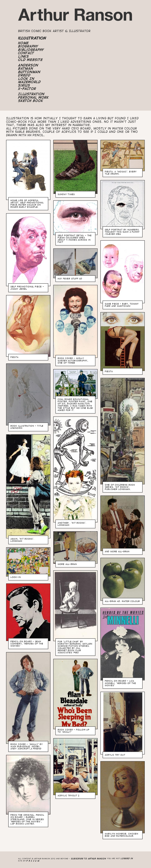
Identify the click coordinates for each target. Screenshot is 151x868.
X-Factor (27, 89)
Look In (26, 79)
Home (23, 43)
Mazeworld (30, 82)
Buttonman (29, 72)
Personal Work (33, 97)
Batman (26, 69)
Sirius (24, 85)
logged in (127, 858)
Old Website (30, 60)
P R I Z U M (33, 861)
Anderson (28, 65)
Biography (28, 46)
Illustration (31, 94)
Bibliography (31, 50)
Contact (26, 53)
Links (24, 56)
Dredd (24, 75)
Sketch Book (31, 101)
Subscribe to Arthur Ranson (88, 859)
